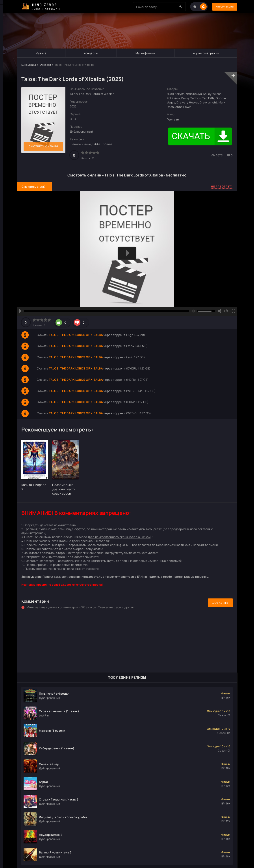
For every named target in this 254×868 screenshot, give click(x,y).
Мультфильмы (145, 53)
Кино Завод (29, 65)
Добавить (220, 603)
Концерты (91, 53)
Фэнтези (45, 65)
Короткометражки (206, 53)
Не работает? (222, 187)
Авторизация (222, 7)
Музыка (41, 53)
